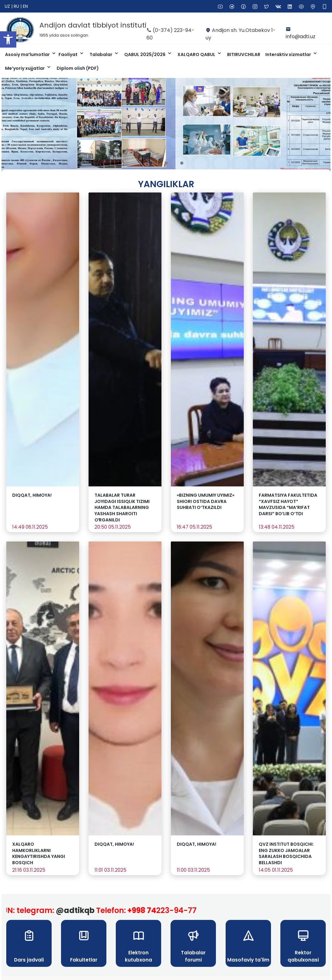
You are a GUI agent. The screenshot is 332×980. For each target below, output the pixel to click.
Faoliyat (69, 54)
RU (17, 6)
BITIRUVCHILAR (244, 54)
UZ (8, 6)
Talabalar (101, 54)
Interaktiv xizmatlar (289, 54)
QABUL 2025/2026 (145, 54)
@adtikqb (82, 910)
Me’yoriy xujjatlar (25, 68)
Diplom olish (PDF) (78, 68)
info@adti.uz (301, 36)
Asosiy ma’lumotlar (28, 54)
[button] (8, 39)
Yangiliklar (166, 184)
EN (25, 6)
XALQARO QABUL (197, 54)
